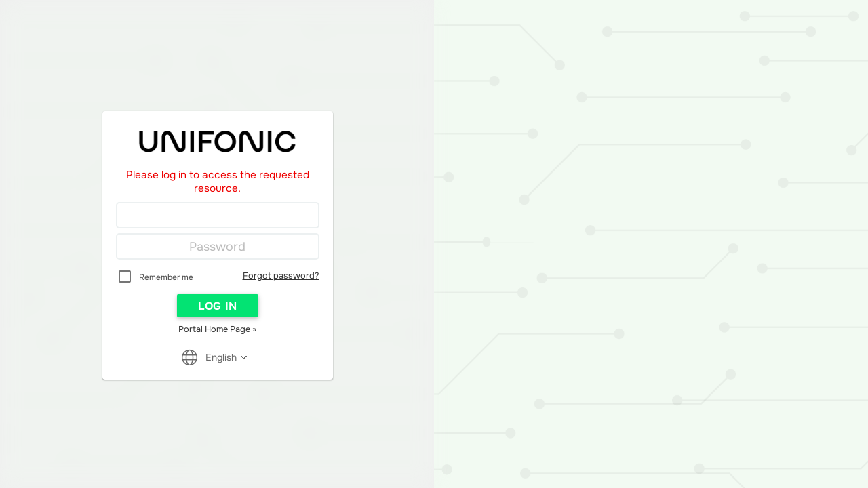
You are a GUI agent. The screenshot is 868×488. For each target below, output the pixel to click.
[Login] (218, 216)
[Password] (218, 247)
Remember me (166, 277)
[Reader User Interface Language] (222, 357)
